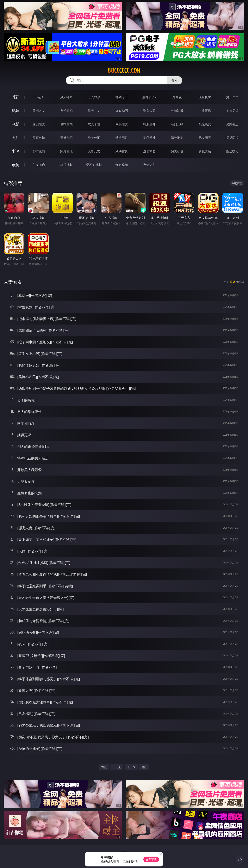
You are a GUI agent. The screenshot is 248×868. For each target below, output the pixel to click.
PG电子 (39, 97)
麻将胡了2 (149, 97)
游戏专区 (122, 97)
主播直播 (205, 111)
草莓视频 (66, 165)
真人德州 (66, 97)
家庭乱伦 (66, 151)
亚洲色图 (66, 138)
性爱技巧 (232, 151)
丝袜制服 (177, 111)
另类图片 (232, 138)
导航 (15, 165)
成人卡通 (94, 124)
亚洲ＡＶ (39, 111)
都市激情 (39, 151)
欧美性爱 (122, 124)
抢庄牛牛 (232, 97)
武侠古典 (122, 151)
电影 (15, 124)
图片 (15, 138)
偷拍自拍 (66, 124)
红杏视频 (122, 165)
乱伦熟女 (205, 124)
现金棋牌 (205, 97)
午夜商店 (39, 165)
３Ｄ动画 (122, 111)
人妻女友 (94, 151)
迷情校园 (149, 151)
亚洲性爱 (39, 124)
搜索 (174, 80)
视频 (15, 110)
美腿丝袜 (149, 138)
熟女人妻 (149, 111)
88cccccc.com (124, 70)
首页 (104, 767)
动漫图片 (122, 138)
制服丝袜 (149, 124)
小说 (15, 151)
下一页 (131, 767)
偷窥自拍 (39, 138)
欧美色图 (94, 138)
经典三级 (177, 124)
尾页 (144, 767)
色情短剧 (149, 165)
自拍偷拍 (66, 111)
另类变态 (232, 124)
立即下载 (151, 859)
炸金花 (177, 97)
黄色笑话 (205, 151)
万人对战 (94, 97)
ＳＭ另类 (232, 111)
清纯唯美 (177, 138)
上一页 (117, 767)
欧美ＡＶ (94, 111)
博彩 (15, 97)
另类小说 (177, 151)
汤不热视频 (94, 165)
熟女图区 (205, 138)
